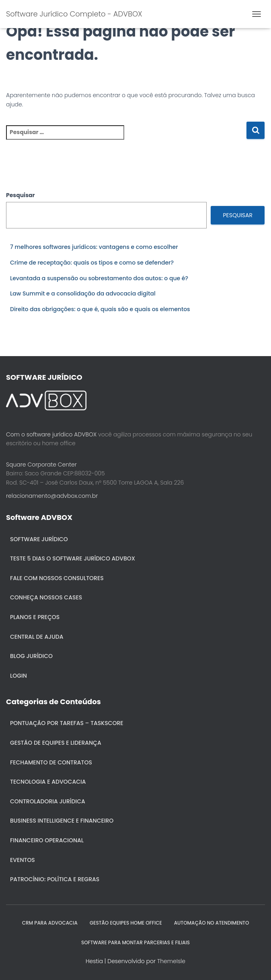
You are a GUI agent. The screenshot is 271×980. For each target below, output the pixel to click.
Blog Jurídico (31, 656)
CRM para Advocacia (50, 923)
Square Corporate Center (41, 465)
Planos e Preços (35, 617)
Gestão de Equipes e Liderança (56, 743)
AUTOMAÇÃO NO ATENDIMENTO (212, 923)
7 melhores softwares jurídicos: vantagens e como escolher (94, 247)
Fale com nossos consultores (57, 578)
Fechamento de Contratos (51, 762)
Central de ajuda (37, 637)
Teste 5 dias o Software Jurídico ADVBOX (73, 558)
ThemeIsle (171, 961)
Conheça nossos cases (46, 597)
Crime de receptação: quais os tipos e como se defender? (92, 263)
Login (18, 676)
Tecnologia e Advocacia (48, 782)
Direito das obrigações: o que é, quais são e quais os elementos (100, 309)
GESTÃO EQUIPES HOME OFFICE (126, 923)
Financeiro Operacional (47, 840)
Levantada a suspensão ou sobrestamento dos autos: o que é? (99, 278)
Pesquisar (21, 195)
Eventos (23, 860)
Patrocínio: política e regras (55, 879)
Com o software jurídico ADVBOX (51, 434)
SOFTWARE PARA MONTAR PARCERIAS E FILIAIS (135, 942)
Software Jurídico (39, 539)
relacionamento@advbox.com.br (52, 496)
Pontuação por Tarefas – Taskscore (67, 723)
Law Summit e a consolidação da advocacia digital (83, 293)
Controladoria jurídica (48, 801)
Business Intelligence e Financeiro (62, 821)
